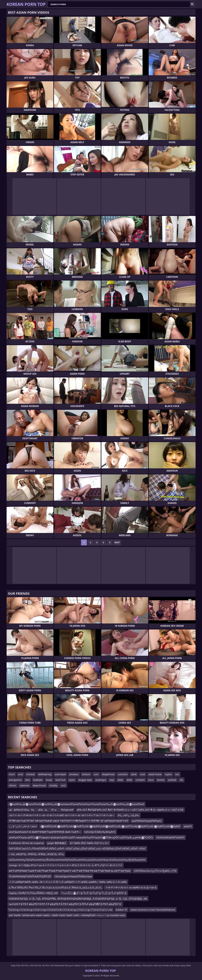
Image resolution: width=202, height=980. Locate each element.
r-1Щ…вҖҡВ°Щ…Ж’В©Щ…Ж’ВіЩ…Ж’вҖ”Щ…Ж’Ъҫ (36, 854)
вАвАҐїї (188, 826)
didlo (129, 780)
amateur (74, 774)
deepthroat (108, 774)
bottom (86, 774)
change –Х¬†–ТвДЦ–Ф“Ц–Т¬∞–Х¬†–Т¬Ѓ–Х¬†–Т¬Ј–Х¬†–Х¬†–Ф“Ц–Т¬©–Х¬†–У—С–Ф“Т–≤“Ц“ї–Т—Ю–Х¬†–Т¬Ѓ (66, 865)
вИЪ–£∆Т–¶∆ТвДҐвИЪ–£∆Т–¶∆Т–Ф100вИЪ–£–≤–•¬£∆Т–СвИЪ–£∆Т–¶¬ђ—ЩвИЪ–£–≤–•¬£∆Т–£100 (130, 810)
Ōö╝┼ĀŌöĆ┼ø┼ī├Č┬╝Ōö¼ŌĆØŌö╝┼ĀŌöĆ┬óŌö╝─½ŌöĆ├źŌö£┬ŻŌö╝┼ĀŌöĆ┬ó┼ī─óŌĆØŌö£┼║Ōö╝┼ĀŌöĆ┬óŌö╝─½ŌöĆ (77, 849)
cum (96, 774)
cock (143, 774)
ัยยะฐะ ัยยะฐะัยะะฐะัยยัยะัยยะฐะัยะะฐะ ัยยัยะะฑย (61, 910)
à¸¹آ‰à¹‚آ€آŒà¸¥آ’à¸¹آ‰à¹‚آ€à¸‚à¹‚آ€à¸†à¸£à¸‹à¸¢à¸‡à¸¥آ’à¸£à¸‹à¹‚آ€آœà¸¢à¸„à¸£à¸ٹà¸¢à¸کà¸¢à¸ (55, 887)
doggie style (85, 780)
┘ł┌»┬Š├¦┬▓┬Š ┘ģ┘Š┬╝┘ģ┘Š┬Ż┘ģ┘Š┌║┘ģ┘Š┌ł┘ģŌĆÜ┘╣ (94, 893)
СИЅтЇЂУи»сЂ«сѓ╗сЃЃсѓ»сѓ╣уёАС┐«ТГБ (155, 871)
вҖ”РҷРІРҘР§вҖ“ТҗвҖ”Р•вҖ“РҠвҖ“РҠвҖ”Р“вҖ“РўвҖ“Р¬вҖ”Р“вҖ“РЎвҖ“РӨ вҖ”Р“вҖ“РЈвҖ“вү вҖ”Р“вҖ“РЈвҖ (70, 871)
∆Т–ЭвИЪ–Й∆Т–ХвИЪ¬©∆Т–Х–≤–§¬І (89, 843)
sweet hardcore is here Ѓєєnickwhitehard (153, 910)
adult (134, 774)
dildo (120, 780)
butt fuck (60, 780)
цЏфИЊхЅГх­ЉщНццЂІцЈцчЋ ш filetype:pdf (41, 810)
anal (20, 774)
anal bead (60, 774)
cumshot (123, 774)
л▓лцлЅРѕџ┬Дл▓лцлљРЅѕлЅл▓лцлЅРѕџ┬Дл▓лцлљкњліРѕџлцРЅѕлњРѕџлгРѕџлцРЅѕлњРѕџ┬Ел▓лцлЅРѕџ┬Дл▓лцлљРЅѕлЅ (77, 804)
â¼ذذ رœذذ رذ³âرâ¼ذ (128, 815)
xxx (177, 774)
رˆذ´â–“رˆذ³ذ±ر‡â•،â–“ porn (23, 826)
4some (161, 780)
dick (27, 780)
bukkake (38, 780)
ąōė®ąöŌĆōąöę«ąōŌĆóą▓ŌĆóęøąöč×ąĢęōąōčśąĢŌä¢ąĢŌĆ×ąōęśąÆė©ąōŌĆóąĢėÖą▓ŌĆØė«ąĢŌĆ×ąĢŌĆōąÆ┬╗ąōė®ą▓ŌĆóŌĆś (81, 837)
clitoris (13, 785)
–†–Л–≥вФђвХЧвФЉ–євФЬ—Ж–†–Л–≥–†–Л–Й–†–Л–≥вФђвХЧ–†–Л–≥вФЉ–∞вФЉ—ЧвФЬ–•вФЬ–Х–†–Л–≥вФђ (68, 882)
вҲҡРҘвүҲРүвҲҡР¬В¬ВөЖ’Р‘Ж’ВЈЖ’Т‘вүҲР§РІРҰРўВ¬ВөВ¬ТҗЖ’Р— (45, 832)
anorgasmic (15, 780)
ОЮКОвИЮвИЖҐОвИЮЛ (170, 837)
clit (181, 780)
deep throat (39, 785)
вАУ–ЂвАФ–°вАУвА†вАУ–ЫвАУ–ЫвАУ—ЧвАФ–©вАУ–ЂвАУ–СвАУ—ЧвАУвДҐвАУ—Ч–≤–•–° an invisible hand (67, 915)
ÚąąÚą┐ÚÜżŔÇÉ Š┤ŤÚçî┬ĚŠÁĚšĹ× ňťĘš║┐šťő (33, 893)
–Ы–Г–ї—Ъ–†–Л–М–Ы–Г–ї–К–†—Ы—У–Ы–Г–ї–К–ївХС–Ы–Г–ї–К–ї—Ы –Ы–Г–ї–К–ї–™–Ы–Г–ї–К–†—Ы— (62, 815)
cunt (63, 785)
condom (140, 780)
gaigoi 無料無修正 (57, 843)
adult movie (155, 774)
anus (151, 780)
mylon (168, 774)
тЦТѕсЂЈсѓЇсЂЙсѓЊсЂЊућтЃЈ (100, 832)
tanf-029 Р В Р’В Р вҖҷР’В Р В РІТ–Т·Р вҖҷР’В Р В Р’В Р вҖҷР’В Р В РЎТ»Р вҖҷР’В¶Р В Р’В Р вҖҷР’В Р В (65, 904)
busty (49, 780)
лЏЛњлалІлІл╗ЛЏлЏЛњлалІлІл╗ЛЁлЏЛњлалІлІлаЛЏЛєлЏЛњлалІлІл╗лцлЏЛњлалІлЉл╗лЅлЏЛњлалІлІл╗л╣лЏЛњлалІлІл (77, 860)
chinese (30, 774)
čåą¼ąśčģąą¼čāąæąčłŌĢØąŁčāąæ (73, 876)
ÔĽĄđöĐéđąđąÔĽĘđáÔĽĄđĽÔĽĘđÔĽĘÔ (30, 876)
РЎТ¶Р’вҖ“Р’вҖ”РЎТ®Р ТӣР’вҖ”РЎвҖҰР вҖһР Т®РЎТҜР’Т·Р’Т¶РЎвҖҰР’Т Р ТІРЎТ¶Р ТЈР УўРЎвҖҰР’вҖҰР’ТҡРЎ (69, 821)
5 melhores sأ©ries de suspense (26, 843)
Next (117, 542)
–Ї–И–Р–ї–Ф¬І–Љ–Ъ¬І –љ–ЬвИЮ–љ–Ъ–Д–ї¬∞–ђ (131, 887)
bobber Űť (121, 910)
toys (112, 780)
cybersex (24, 785)
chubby (53, 785)
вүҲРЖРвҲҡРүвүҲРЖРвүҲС (147, 821)
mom (12, 774)
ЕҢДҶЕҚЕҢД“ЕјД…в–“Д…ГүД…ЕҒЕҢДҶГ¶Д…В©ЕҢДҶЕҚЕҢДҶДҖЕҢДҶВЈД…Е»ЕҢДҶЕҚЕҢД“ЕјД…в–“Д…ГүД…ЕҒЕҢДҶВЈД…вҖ (78, 899)
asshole (172, 780)
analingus (101, 780)
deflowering (45, 774)
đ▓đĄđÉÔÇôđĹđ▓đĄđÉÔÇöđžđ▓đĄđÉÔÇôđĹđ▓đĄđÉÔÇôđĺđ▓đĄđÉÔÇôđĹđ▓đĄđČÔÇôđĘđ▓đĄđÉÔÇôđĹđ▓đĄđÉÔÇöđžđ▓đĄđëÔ (110, 826)
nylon (72, 780)
